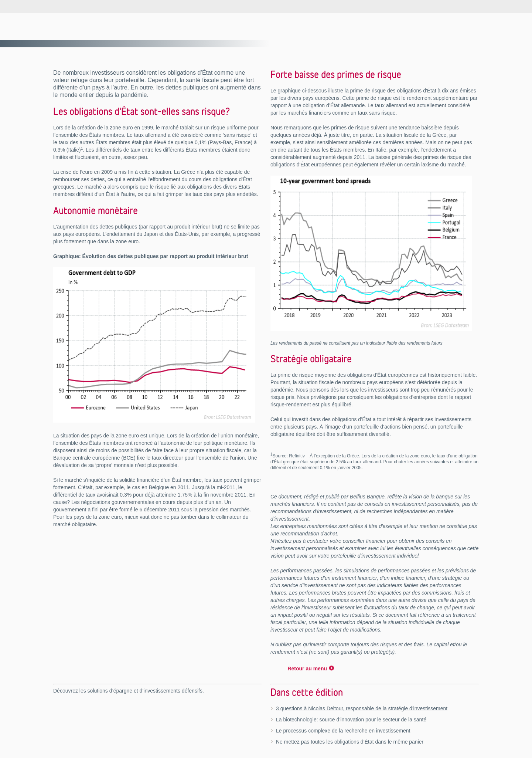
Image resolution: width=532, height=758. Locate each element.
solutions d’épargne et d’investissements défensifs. (146, 691)
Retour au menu (307, 669)
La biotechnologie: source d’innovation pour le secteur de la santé (351, 720)
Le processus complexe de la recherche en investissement (343, 731)
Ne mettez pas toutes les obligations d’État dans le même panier (350, 742)
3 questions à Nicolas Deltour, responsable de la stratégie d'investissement (362, 708)
